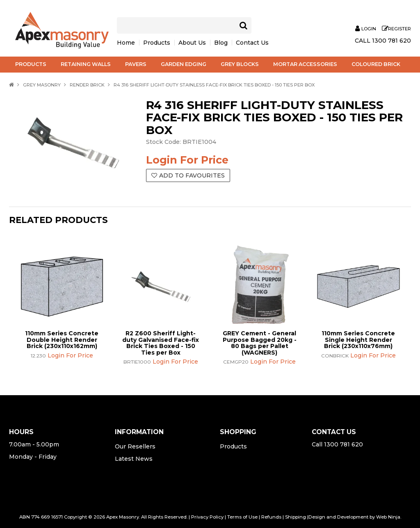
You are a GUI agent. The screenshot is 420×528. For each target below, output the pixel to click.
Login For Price (187, 160)
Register (399, 29)
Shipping (296, 517)
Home (126, 43)
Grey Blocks (240, 64)
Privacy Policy (207, 517)
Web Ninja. (389, 517)
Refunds (271, 517)
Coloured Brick (376, 64)
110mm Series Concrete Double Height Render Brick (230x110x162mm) (62, 340)
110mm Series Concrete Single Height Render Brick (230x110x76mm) (358, 340)
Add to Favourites (192, 175)
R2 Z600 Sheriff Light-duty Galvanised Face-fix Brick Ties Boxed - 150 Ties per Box (161, 343)
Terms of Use (242, 517)
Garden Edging (184, 64)
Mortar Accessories (305, 64)
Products (157, 43)
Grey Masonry (42, 85)
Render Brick (87, 85)
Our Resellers (135, 446)
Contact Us (252, 43)
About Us (192, 43)
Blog (221, 43)
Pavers (136, 64)
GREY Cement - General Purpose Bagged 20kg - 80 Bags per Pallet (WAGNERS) (260, 343)
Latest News (134, 459)
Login (369, 29)
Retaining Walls (86, 64)
